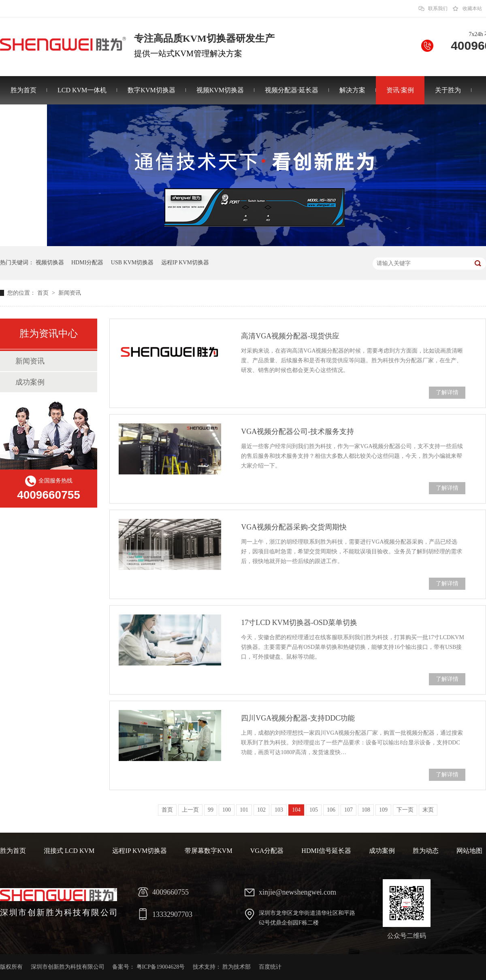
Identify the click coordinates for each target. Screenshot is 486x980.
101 (244, 810)
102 (261, 810)
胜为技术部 (237, 967)
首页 (44, 293)
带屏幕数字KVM (208, 851)
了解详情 (447, 392)
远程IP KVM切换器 (185, 263)
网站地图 (469, 851)
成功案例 (30, 382)
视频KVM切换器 (220, 90)
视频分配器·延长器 (292, 90)
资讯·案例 (400, 90)
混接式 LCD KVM (69, 851)
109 (383, 810)
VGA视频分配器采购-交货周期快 (294, 527)
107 (349, 810)
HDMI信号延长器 (326, 851)
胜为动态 (426, 851)
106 (331, 810)
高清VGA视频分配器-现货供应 (290, 336)
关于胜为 (448, 90)
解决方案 (352, 90)
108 (366, 810)
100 (227, 810)
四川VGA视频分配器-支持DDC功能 (298, 718)
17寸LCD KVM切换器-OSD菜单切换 (299, 623)
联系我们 (438, 9)
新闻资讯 (70, 293)
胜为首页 (23, 90)
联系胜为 (23, 118)
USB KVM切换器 (132, 263)
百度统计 (270, 967)
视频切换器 (50, 263)
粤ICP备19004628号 (161, 967)
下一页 (405, 810)
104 (296, 810)
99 (211, 810)
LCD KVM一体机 (82, 90)
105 (314, 810)
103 (279, 810)
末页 (428, 810)
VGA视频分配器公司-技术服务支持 (297, 432)
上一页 (190, 810)
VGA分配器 (267, 851)
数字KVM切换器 (151, 90)
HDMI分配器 (87, 263)
